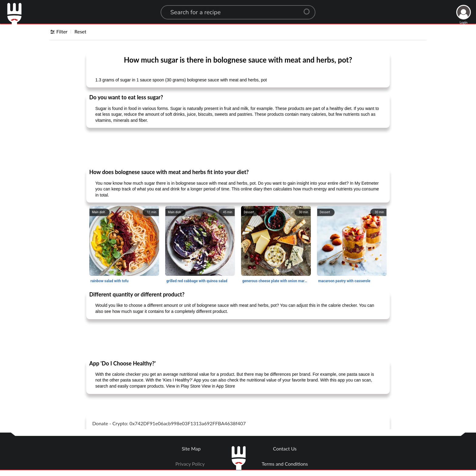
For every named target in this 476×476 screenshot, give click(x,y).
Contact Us (285, 449)
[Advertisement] (238, 148)
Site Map (191, 449)
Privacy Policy (190, 464)
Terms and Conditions (285, 464)
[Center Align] (309, 9)
